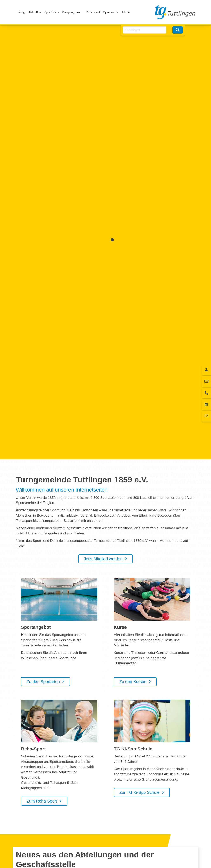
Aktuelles (35, 12)
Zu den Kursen (133, 682)
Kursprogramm (72, 12)
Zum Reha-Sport (42, 801)
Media (126, 12)
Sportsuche (111, 12)
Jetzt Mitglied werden (103, 559)
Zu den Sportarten (43, 682)
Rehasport (93, 12)
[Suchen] (178, 30)
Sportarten (52, 12)
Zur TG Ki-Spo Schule (139, 792)
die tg (21, 12)
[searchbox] (145, 30)
